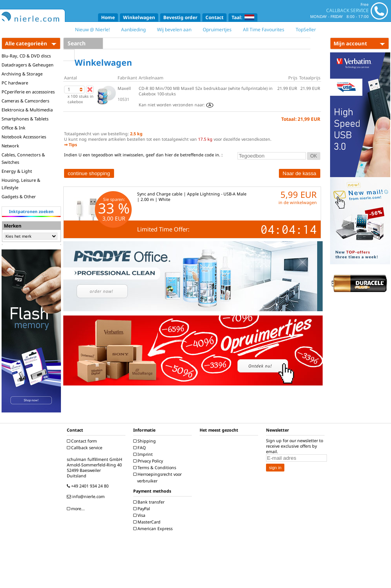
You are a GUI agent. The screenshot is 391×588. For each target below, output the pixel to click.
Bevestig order (180, 17)
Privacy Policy (149, 461)
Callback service (86, 448)
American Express (154, 529)
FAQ (140, 448)
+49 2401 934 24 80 (89, 486)
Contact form (83, 441)
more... (77, 509)
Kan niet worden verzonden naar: (176, 105)
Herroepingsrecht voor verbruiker (158, 478)
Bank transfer (150, 502)
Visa (140, 515)
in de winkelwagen (298, 202)
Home (108, 17)
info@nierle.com (87, 497)
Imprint (144, 454)
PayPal (143, 509)
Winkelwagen (139, 17)
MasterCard (148, 522)
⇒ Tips (71, 145)
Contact (214, 17)
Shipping (146, 441)
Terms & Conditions (156, 468)
